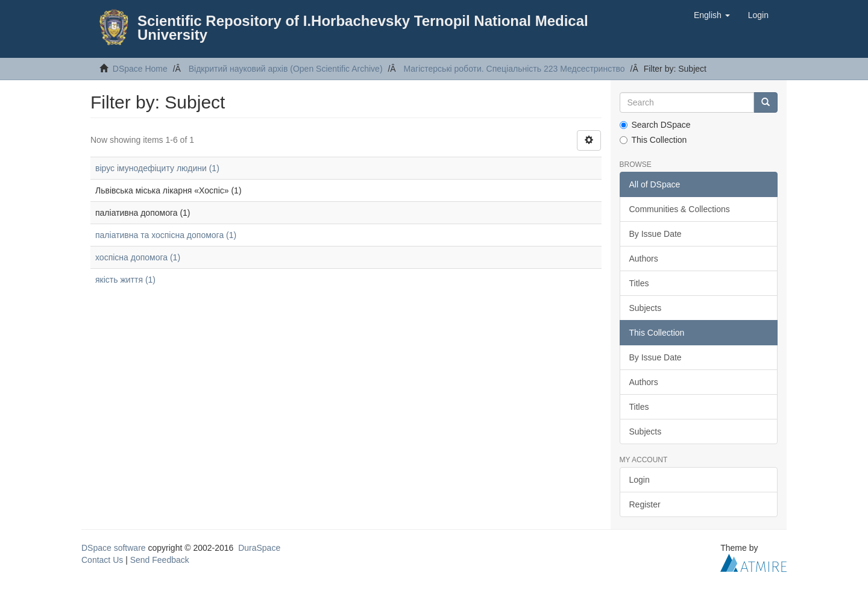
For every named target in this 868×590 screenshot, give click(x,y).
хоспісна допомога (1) (138, 257)
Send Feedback (160, 560)
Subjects (646, 308)
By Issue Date (656, 234)
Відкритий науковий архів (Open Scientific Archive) (286, 69)
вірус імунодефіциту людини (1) (157, 168)
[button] (712, 15)
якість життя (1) (125, 280)
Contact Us (102, 560)
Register (645, 504)
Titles (639, 283)
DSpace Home (140, 69)
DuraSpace (259, 548)
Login (640, 480)
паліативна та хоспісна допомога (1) (166, 235)
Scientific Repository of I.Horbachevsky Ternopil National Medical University (363, 28)
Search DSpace (655, 125)
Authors (644, 259)
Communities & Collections (680, 209)
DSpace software (114, 548)
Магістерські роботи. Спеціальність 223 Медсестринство (514, 69)
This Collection (653, 140)
